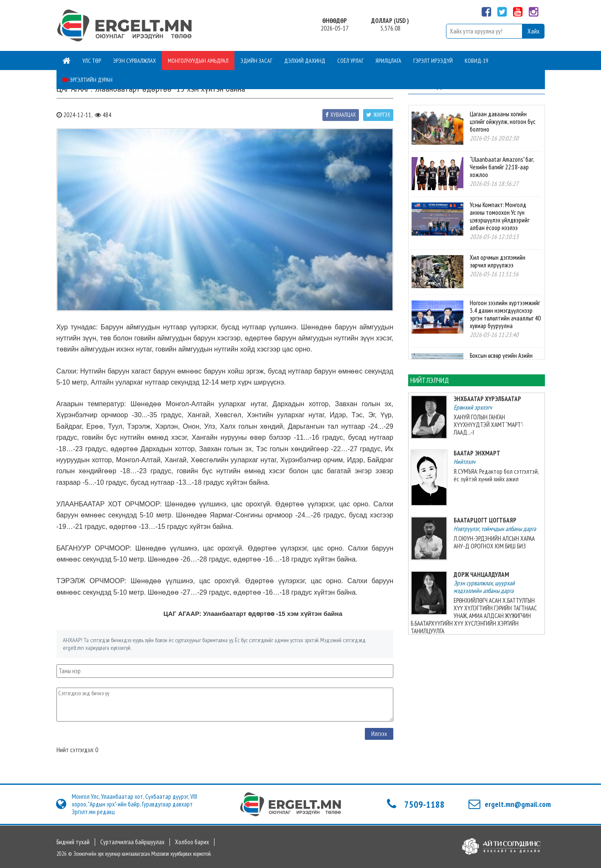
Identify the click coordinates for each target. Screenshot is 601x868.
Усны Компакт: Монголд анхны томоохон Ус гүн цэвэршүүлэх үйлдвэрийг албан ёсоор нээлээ (499, 216)
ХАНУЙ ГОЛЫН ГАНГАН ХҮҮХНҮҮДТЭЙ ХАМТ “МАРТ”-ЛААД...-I (489, 425)
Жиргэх (378, 115)
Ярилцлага (388, 61)
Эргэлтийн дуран (87, 80)
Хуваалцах (341, 115)
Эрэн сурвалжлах (134, 61)
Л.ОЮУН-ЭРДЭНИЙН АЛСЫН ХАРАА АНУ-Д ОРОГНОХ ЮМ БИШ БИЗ (494, 542)
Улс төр (92, 61)
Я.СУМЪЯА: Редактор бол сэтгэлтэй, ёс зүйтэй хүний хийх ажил (496, 475)
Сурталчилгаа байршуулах (132, 842)
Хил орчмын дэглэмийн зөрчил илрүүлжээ (498, 261)
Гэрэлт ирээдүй (433, 61)
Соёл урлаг (350, 61)
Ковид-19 (476, 61)
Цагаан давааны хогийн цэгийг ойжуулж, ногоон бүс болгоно (503, 122)
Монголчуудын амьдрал (198, 61)
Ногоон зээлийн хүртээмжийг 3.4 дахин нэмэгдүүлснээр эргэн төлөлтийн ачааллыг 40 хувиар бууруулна (505, 314)
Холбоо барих (192, 842)
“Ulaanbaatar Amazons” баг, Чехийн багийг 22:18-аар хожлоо (502, 167)
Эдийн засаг (256, 61)
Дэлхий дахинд (305, 61)
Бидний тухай (73, 842)
